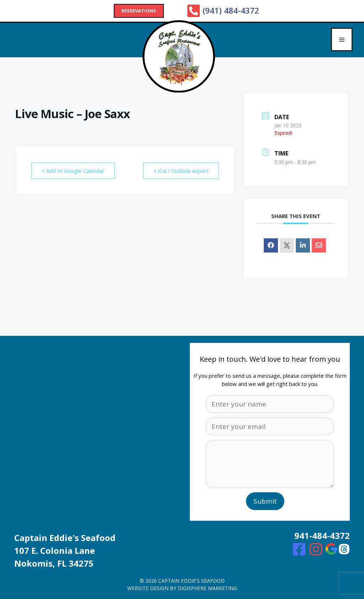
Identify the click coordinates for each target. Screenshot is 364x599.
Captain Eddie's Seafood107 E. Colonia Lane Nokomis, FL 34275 (65, 550)
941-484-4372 (322, 536)
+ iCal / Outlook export (181, 171)
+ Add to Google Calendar (73, 171)
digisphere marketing (207, 588)
